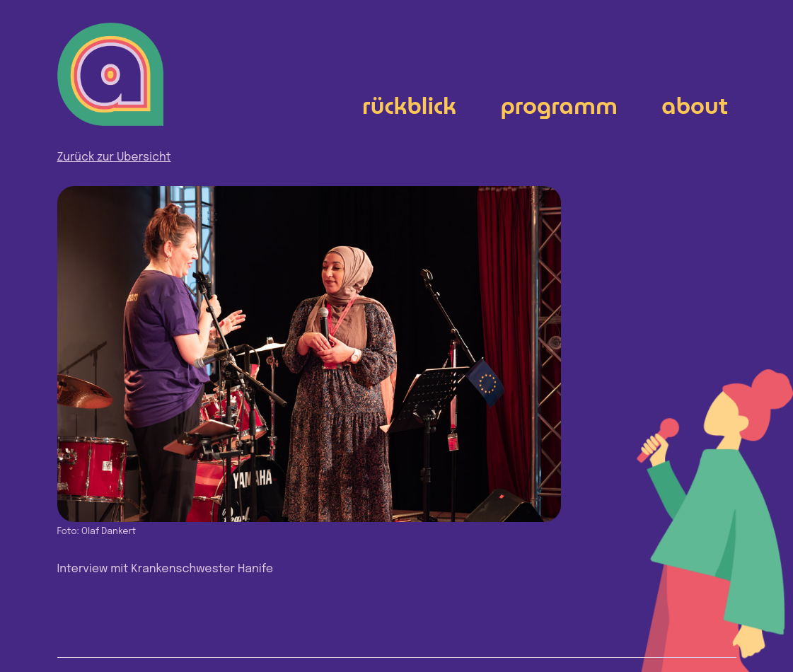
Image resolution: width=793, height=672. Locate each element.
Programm (559, 106)
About (695, 106)
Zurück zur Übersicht (114, 157)
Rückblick (409, 106)
